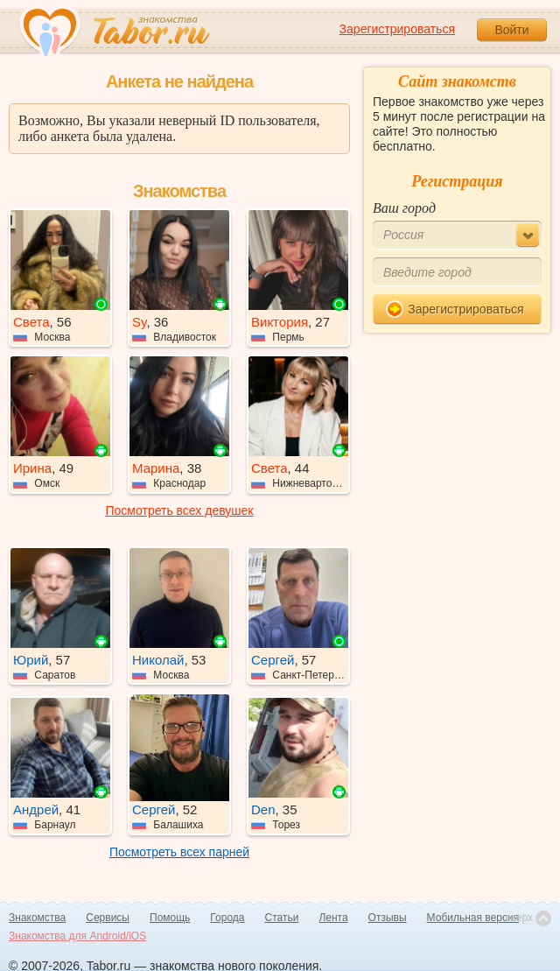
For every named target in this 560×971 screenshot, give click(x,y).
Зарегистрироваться (397, 29)
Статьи (282, 918)
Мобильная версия (473, 918)
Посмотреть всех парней (179, 852)
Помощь (170, 918)
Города (227, 918)
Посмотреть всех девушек (180, 510)
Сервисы (108, 918)
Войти (511, 30)
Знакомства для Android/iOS (77, 936)
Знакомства (37, 918)
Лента (333, 918)
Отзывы (388, 918)
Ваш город (404, 208)
